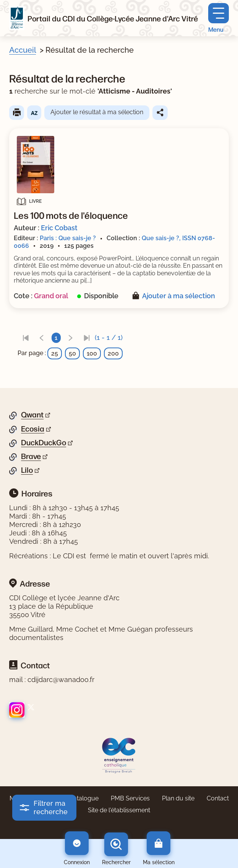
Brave (31, 456)
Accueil (23, 50)
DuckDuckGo (44, 443)
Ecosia (33, 429)
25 (55, 353)
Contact (218, 798)
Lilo (27, 470)
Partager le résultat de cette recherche (160, 113)
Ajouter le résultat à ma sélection (97, 112)
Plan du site (178, 798)
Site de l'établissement (119, 810)
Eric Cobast (59, 228)
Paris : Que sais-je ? (68, 238)
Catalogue (84, 798)
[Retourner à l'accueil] (17, 18)
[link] (26, 338)
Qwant (32, 415)
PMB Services (130, 798)
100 (92, 353)
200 (113, 353)
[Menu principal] (219, 18)
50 (72, 353)
